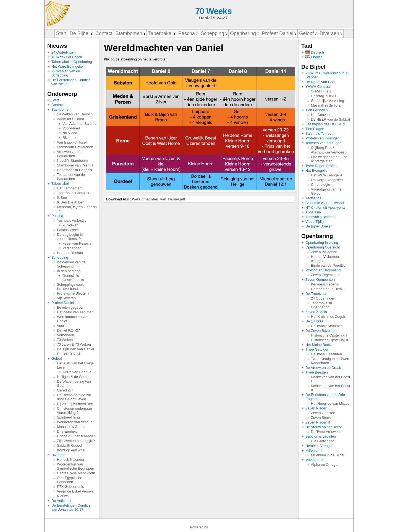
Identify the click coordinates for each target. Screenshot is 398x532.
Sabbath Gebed (69, 445)
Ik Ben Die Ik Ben (71, 202)
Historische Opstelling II (329, 340)
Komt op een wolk (71, 450)
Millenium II (314, 460)
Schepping (60, 257)
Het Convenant (323, 115)
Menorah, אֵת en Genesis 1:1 (77, 209)
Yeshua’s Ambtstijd (72, 220)
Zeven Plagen (316, 408)
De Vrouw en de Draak (323, 368)
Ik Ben (62, 198)
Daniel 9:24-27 (68, 330)
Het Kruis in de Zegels (328, 317)
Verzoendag (72, 248)
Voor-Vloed (71, 128)
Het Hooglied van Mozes (330, 403)
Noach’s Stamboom (72, 161)
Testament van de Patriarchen (71, 177)
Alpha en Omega (324, 464)
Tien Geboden (317, 110)
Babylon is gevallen (321, 436)
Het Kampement (70, 188)
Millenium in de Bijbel (328, 455)
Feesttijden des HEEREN (325, 124)
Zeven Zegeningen (326, 275)
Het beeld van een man (75, 312)
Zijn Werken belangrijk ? (76, 441)
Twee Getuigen (317, 349)
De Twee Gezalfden (326, 354)
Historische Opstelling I (329, 335)
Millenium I (314, 450)
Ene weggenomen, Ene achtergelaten (329, 159)
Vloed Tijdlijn (315, 222)
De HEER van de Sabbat (331, 119)
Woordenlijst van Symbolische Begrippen (75, 466)
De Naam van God (320, 82)
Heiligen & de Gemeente (76, 377)
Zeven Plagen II (318, 422)
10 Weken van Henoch (75, 114)
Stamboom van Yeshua (75, 165)
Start (55, 100)
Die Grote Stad (323, 441)
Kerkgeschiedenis (325, 284)
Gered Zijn (65, 390)
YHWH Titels (321, 91)
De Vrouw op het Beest (324, 427)
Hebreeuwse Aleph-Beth (76, 473)
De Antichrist (61, 501)
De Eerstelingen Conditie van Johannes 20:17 (71, 507)
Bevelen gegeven (71, 307)
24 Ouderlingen (64, 52)
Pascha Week (68, 230)
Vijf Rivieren (66, 298)
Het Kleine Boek (318, 345)
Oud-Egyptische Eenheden (70, 480)
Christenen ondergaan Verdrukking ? (74, 411)
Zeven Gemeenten (320, 280)
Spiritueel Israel (69, 417)
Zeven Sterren (322, 418)
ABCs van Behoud (77, 372)
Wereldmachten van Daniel (73, 319)
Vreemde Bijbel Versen (75, 491)
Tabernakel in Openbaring (72, 62)
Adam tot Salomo (70, 119)
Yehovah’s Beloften (320, 217)
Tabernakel (60, 183)
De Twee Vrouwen (325, 432)
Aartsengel (314, 198)
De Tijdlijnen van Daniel (75, 349)
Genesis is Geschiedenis (73, 278)
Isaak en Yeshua (70, 253)
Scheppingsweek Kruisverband (70, 287)
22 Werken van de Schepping (66, 73)
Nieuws (63, 496)
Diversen (58, 455)
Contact (57, 105)
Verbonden (66, 335)
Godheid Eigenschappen (76, 436)
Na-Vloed (70, 133)
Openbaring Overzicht (323, 247)
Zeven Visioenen (324, 252)
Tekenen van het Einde (323, 143)
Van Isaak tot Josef (72, 142)
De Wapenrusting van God (74, 383)
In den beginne (69, 271)
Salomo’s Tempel (319, 133)
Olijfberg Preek (323, 148)
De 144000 (314, 321)
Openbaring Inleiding (322, 243)
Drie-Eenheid (67, 431)
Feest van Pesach (77, 243)
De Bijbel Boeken (319, 226)
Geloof (57, 358)
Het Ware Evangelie (67, 66)
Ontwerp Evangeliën (327, 180)
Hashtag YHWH (323, 96)
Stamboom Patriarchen (75, 147)
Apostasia (313, 212)
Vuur (61, 326)
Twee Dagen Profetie (322, 166)
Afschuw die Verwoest (328, 152)
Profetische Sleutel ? (73, 293)
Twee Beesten (317, 372)
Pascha (57, 216)
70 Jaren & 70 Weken (74, 344)
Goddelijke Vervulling (328, 101)
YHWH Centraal (318, 87)
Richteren (70, 138)
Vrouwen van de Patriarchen (70, 154)
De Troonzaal (316, 294)
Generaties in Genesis (74, 170)
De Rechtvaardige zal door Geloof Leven (74, 397)
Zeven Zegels (316, 312)
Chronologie (320, 185)
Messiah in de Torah (327, 105)
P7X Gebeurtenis (70, 487)
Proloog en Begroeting (323, 270)
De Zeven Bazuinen (321, 331)
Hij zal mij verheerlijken (75, 404)
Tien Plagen (315, 129)
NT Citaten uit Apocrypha (325, 207)
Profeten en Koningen (323, 138)
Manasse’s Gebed (71, 427)
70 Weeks (213, 11)
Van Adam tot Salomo (79, 124)
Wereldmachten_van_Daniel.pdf (159, 199)
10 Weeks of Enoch (67, 57)
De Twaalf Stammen (327, 326)
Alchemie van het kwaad (325, 203)
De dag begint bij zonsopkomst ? (70, 237)
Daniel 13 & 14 (69, 354)
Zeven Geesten (323, 413)
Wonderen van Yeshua (75, 422)
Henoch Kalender (71, 460)
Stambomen (61, 109)
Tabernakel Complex (73, 193)
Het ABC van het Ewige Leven (75, 365)
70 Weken (70, 225)
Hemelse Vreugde (320, 446)
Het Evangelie (316, 170)
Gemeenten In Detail (327, 289)
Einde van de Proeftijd (328, 265)
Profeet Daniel (63, 303)
